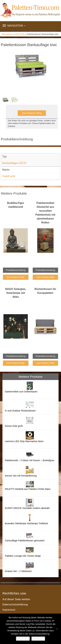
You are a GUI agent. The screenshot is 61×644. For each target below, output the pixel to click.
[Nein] (57, 629)
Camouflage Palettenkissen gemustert (25, 541)
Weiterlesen (38, 639)
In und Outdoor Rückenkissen (20, 411)
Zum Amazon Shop (32, 113)
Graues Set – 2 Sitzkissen (18, 571)
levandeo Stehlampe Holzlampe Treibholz (27, 523)
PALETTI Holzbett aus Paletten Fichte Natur (28, 489)
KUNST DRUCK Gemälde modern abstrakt (27, 508)
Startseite (6, 34)
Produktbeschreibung (16, 270)
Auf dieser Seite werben (16, 599)
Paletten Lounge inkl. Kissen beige (23, 556)
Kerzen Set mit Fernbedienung (21, 476)
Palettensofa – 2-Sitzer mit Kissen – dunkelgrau (30, 460)
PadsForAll (19, 34)
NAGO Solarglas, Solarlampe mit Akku (16, 293)
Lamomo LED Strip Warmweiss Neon (24, 441)
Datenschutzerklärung (15, 604)
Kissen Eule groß (14, 426)
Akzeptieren (23, 639)
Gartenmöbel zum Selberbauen (21, 392)
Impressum (9, 610)
